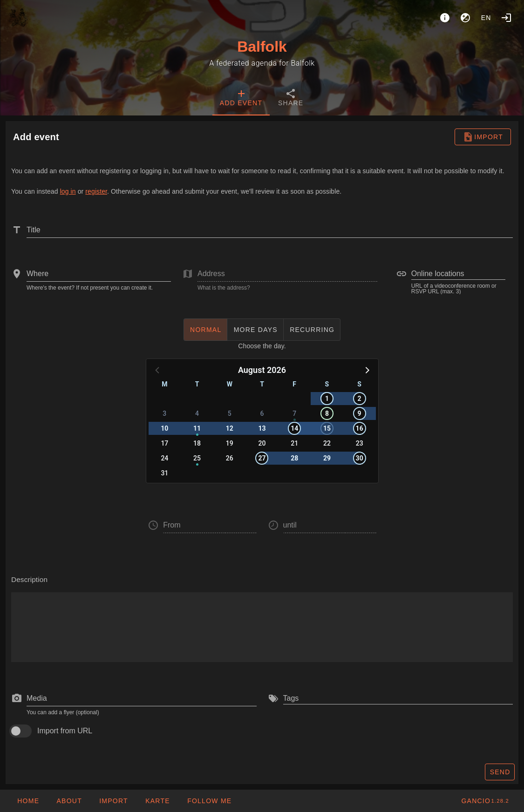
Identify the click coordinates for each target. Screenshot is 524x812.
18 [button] (197, 443)
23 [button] (360, 443)
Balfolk (262, 47)
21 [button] (294, 443)
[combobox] (99, 274)
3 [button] (164, 413)
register (96, 191)
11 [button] (197, 428)
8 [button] (327, 413)
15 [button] (327, 428)
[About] (445, 18)
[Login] (506, 18)
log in (68, 191)
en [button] (486, 18)
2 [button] (360, 399)
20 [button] (262, 443)
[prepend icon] (17, 698)
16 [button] (360, 428)
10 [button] (164, 428)
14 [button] (294, 428)
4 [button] (197, 413)
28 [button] (294, 458)
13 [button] (262, 428)
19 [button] (230, 443)
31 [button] (164, 473)
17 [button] (164, 443)
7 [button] (294, 413)
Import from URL (65, 731)
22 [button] (327, 443)
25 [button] (197, 458)
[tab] (241, 99)
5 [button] (230, 413)
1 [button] (327, 399)
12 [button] (230, 428)
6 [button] (262, 413)
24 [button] (164, 458)
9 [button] (360, 413)
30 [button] (360, 458)
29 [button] (327, 458)
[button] (367, 370)
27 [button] (262, 458)
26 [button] (230, 458)
